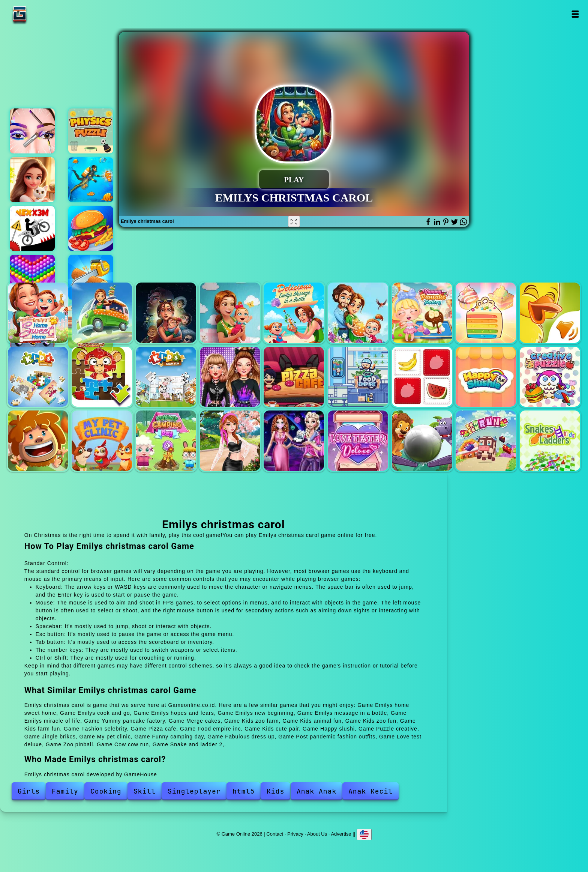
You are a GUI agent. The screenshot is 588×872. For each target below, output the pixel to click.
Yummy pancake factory (422, 313)
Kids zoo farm (550, 313)
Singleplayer (194, 791)
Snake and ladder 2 (550, 441)
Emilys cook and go (102, 313)
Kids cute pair (422, 377)
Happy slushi (486, 377)
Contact (275, 834)
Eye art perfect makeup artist (32, 131)
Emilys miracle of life (358, 313)
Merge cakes (486, 313)
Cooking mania (91, 229)
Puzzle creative (550, 377)
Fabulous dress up (230, 441)
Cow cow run (486, 441)
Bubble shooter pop (32, 277)
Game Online (43, 14)
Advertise (341, 834)
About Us (317, 834)
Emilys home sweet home (38, 313)
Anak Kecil (370, 791)
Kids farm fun (166, 377)
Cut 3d (91, 277)
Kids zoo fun (102, 377)
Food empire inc (358, 377)
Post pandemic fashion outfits (294, 441)
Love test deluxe (358, 441)
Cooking (106, 791)
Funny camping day (166, 441)
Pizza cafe (294, 377)
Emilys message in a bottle (294, 313)
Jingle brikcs (38, 441)
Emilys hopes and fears (166, 313)
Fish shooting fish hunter (91, 180)
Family (65, 791)
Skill (145, 791)
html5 (244, 791)
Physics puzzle (91, 131)
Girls (29, 791)
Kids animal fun (38, 377)
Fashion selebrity (230, 377)
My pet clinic (102, 441)
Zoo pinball (422, 441)
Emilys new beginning (230, 313)
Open (575, 14)
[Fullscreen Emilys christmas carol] (294, 221)
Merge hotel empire (32, 180)
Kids (275, 791)
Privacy (295, 834)
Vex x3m (32, 229)
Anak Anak (316, 791)
